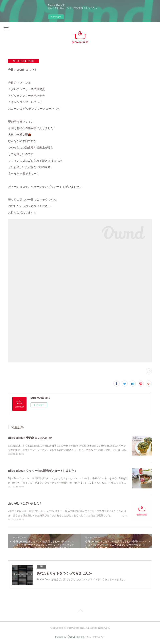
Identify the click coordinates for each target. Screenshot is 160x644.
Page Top (80, 612)
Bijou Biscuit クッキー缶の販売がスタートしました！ (43, 471)
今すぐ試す (56, 17)
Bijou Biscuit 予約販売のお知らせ (30, 438)
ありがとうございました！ (25, 503)
